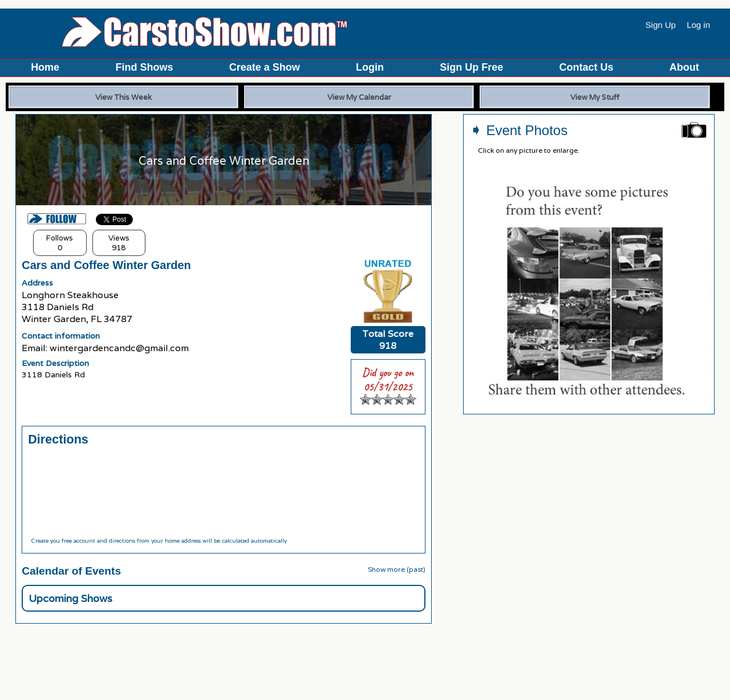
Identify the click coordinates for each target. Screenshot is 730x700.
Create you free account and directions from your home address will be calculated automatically (159, 541)
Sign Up (661, 25)
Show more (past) (397, 569)
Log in (698, 25)
